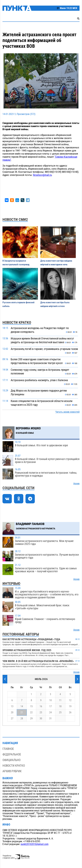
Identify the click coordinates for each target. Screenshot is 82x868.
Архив (76, 484)
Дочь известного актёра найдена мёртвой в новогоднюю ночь (56, 263)
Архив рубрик (12, 771)
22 (31, 713)
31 (50, 719)
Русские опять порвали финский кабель (18, 304)
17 (50, 706)
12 (70, 700)
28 (22, 719)
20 (12, 713)
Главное (8, 749)
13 (12, 706)
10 (50, 700)
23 (41, 713)
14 (22, 706)
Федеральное (12, 754)
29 (31, 719)
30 (41, 719)
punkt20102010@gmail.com (35, 844)
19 (70, 706)
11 (60, 700)
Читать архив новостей (67, 412)
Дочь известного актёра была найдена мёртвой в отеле (55, 304)
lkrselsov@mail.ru (42, 175)
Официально (11, 760)
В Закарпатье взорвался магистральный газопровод (16, 263)
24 (50, 713)
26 (70, 713)
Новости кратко (14, 766)
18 (60, 706)
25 (60, 713)
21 (22, 713)
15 (31, 706)
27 (12, 719)
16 (41, 706)
